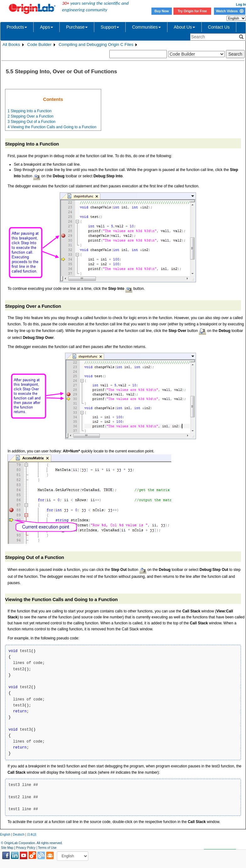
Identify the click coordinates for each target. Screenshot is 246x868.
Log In (241, 4)
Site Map (7, 848)
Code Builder (39, 44)
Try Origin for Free (192, 11)
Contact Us (219, 27)
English (5, 835)
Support (110, 27)
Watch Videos (230, 11)
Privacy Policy (26, 848)
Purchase (77, 27)
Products (17, 27)
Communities (146, 27)
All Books (11, 44)
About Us (184, 27)
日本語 (32, 835)
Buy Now (162, 11)
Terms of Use (47, 848)
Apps (46, 27)
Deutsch (19, 835)
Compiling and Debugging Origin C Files (96, 44)
